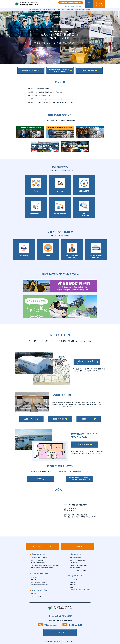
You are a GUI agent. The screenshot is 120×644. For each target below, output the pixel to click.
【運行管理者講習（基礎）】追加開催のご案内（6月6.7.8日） (51, 92)
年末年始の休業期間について (43, 95)
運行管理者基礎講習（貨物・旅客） (40, 582)
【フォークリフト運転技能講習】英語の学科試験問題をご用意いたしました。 (55, 102)
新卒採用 (33, 594)
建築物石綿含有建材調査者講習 (39, 558)
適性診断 (33, 580)
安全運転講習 (35, 577)
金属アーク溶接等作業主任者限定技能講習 (42, 568)
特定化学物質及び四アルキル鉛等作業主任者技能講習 (45, 565)
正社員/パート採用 (36, 596)
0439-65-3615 (76, 625)
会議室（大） (73, 582)
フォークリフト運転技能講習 (77, 560)
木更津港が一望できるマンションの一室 (80, 589)
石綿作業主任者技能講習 (38, 560)
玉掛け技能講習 (74, 563)
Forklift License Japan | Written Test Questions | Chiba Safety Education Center (57, 99)
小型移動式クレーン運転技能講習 (78, 565)
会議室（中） (73, 585)
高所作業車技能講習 (75, 568)
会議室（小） (73, 587)
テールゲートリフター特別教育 (78, 570)
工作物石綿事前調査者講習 (38, 563)
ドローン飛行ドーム (75, 580)
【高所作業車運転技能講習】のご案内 (45, 89)
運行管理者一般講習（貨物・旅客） (40, 585)
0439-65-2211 (51, 625)
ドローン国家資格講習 (75, 558)
